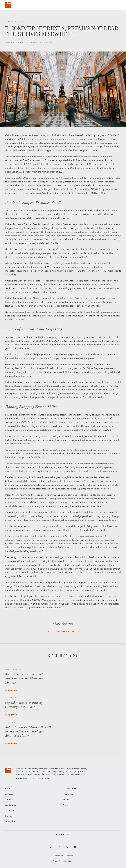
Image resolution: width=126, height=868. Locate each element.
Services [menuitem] (9, 794)
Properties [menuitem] (68, 794)
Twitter (51, 632)
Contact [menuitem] (9, 816)
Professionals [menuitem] (70, 789)
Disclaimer (69, 861)
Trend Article (46, 42)
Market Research (27, 42)
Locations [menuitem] (10, 811)
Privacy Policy (58, 861)
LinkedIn (74, 632)
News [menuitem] (66, 805)
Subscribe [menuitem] (10, 822)
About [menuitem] (8, 789)
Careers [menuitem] (9, 800)
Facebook (62, 632)
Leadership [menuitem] (11, 805)
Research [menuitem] (67, 800)
